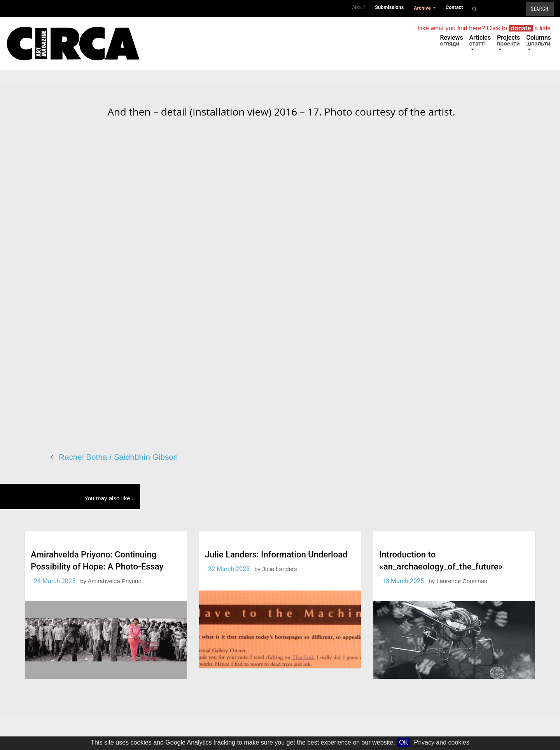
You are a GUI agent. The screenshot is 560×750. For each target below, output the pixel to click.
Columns (539, 40)
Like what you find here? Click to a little (484, 28)
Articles (480, 40)
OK (403, 742)
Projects (508, 40)
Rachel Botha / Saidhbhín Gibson (118, 457)
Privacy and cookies (441, 742)
